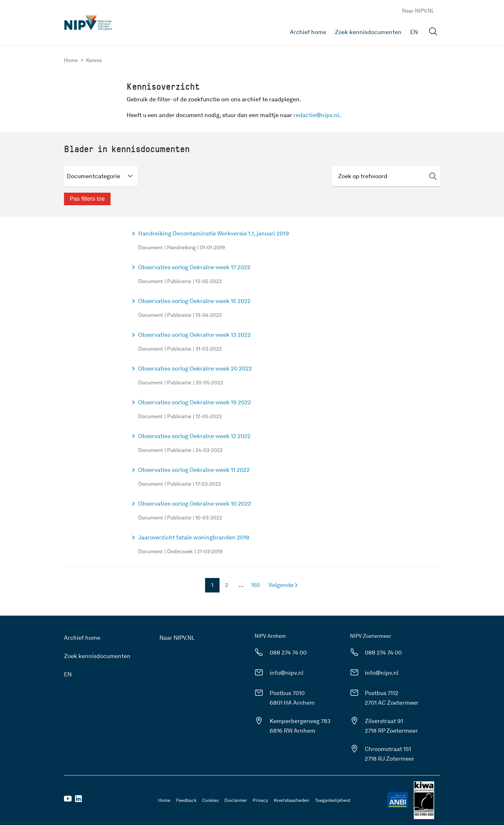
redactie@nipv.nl (316, 115)
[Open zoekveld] (433, 32)
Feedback (186, 800)
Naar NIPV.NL (418, 11)
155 (254, 587)
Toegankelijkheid (333, 800)
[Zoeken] (386, 176)
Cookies (210, 800)
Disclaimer (236, 800)
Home (71, 60)
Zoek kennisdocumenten (368, 32)
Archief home (308, 32)
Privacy (260, 800)
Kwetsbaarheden (292, 800)
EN (414, 32)
